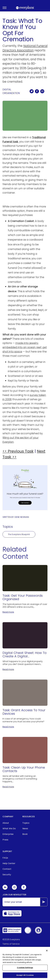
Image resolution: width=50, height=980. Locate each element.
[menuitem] (9, 823)
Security (7, 875)
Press (5, 840)
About (6, 823)
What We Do (9, 829)
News (25, 829)
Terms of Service (11, 944)
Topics (26, 823)
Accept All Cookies (25, 976)
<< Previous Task (18, 451)
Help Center (9, 863)
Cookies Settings (25, 968)
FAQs (5, 858)
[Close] (47, 952)
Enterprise (8, 834)
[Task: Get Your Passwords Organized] (25, 589)
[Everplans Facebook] (24, 889)
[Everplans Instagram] (14, 889)
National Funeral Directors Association (25, 48)
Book (25, 834)
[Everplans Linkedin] (5, 889)
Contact (7, 869)
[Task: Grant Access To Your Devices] (25, 704)
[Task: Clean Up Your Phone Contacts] (25, 763)
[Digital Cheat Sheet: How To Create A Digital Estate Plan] (25, 647)
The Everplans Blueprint (19, 534)
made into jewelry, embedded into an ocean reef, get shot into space (25, 347)
